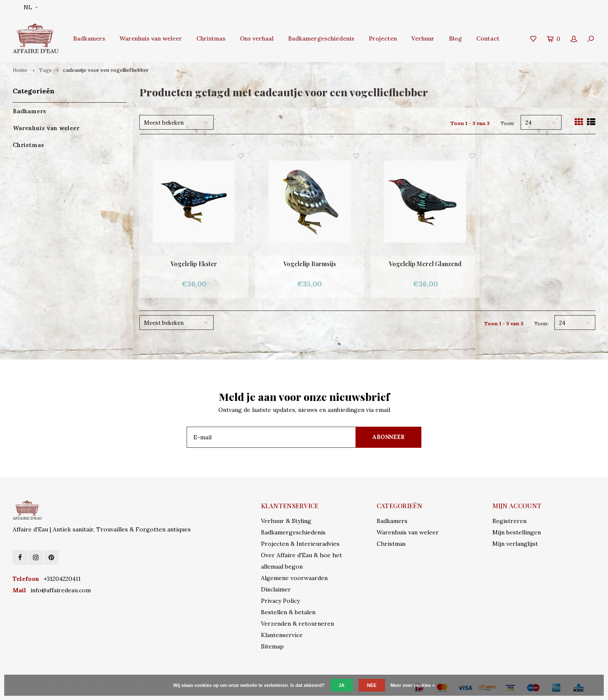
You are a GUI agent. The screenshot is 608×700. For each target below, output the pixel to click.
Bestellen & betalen (288, 612)
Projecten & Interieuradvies (300, 544)
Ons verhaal (257, 38)
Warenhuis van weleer (151, 38)
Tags (45, 70)
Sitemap (272, 646)
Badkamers (89, 38)
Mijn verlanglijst (515, 544)
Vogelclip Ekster (194, 264)
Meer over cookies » (413, 685)
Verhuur (423, 38)
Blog (455, 38)
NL (31, 7)
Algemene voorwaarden (294, 578)
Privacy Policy (280, 601)
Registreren (509, 521)
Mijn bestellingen (517, 532)
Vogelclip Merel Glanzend (425, 264)
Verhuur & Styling (286, 521)
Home (20, 70)
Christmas (211, 38)
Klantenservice (282, 635)
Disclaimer (276, 589)
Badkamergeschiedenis (321, 38)
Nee (372, 685)
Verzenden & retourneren (297, 624)
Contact (488, 38)
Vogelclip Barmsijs (310, 264)
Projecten (383, 38)
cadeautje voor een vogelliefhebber (106, 70)
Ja (342, 685)
